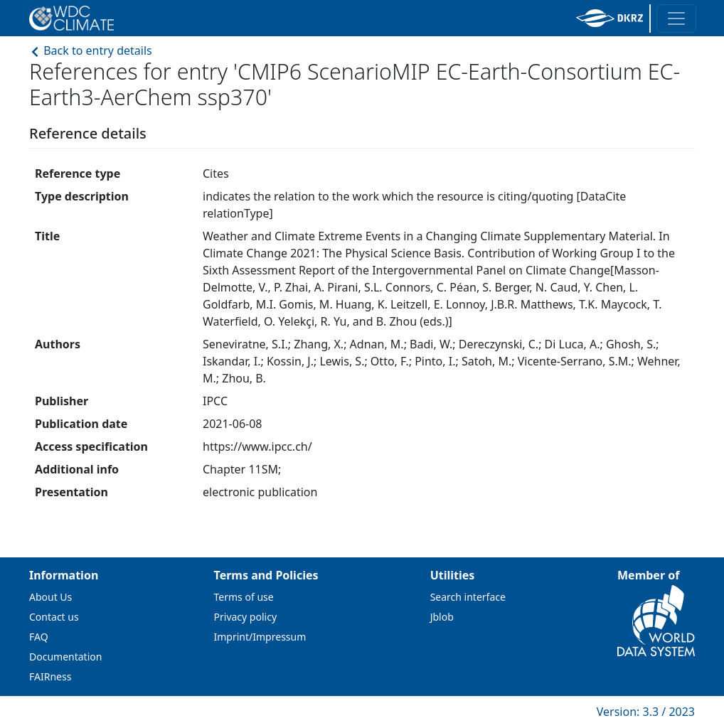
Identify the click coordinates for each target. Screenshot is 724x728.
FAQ (39, 637)
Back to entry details (91, 50)
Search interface (468, 597)
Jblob (442, 617)
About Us (50, 597)
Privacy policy (246, 617)
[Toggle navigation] (676, 18)
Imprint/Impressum (260, 637)
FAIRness (50, 676)
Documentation (65, 657)
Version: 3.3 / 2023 (646, 712)
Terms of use (244, 597)
